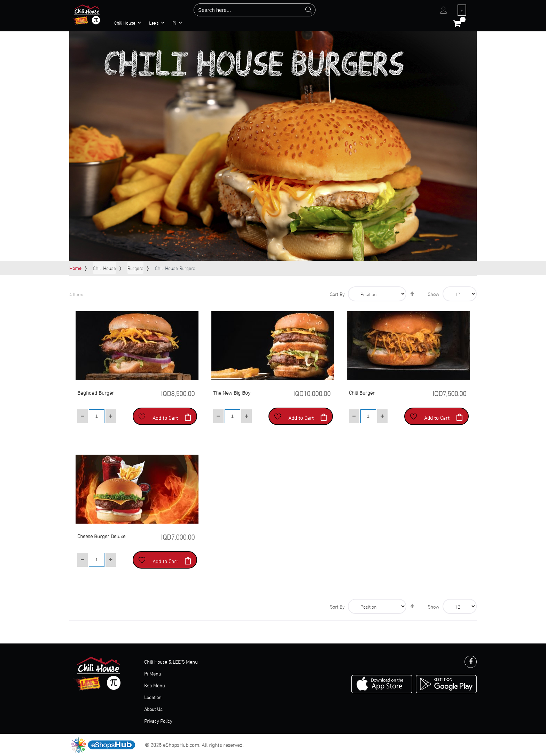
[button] (142, 416)
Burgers (135, 268)
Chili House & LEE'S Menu (171, 661)
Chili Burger (362, 392)
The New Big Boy (232, 392)
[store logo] (87, 14)
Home (75, 268)
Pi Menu (153, 673)
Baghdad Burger (96, 392)
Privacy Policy (158, 721)
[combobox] (255, 10)
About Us (153, 709)
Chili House (104, 268)
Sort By (337, 294)
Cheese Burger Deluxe (101, 536)
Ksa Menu (154, 685)
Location (153, 697)
